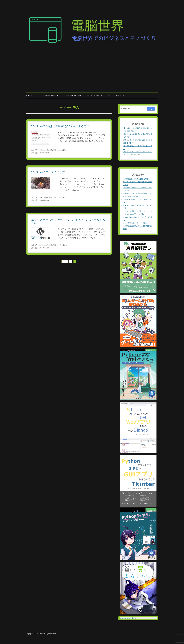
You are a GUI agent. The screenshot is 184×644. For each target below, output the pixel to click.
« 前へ (65, 261)
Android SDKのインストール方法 (135, 223)
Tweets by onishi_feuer (128, 618)
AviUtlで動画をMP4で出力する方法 (136, 179)
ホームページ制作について (52, 95)
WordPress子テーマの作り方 (48, 172)
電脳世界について (32, 95)
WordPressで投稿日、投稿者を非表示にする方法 (60, 126)
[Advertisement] (92, 72)
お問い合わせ (120, 95)
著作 (109, 95)
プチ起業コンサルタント (94, 95)
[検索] (133, 109)
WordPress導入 (45, 150)
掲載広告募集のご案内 (73, 95)
